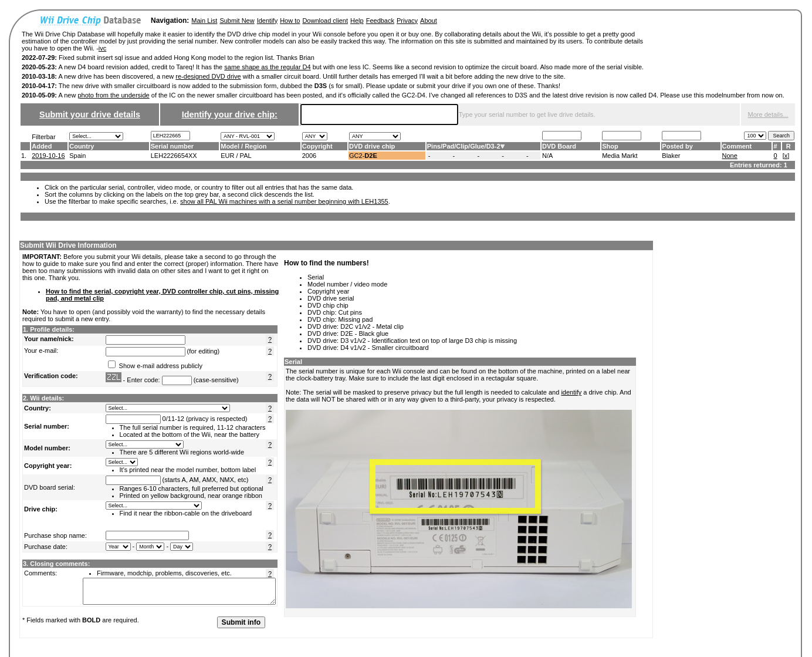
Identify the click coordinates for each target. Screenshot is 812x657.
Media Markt (620, 156)
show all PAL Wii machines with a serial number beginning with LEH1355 (284, 201)
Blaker (671, 156)
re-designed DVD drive (208, 76)
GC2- (363, 156)
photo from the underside (113, 95)
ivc (102, 48)
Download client (325, 21)
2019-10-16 (48, 156)
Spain (77, 156)
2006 (309, 156)
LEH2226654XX (174, 156)
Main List (204, 21)
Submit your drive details (90, 114)
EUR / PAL (236, 156)
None (730, 156)
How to (290, 21)
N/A (547, 156)
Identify (267, 21)
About (429, 21)
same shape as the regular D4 (267, 67)
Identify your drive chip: (230, 114)
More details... (768, 114)
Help (357, 21)
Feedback (380, 21)
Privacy (407, 21)
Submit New (237, 21)
